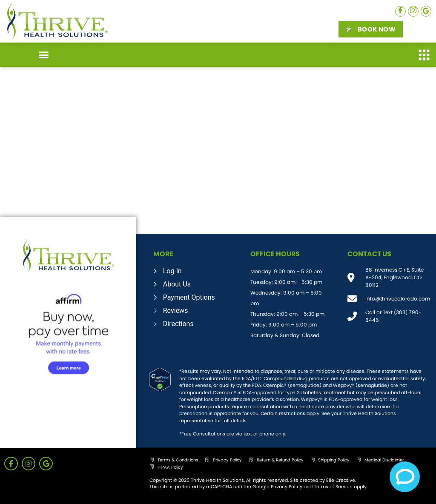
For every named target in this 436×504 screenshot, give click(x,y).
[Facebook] (400, 11)
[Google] (426, 11)
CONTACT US (369, 254)
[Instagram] (413, 11)
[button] (44, 55)
